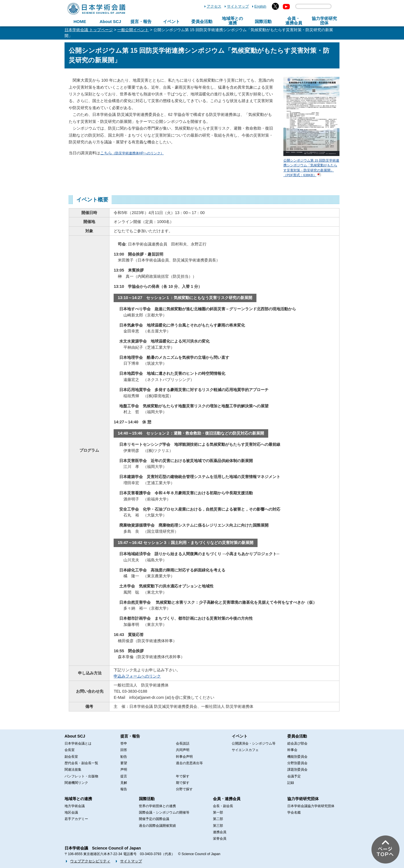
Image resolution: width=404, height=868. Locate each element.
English (260, 6)
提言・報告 (141, 21)
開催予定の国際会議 (154, 819)
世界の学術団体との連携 (157, 806)
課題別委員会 (297, 770)
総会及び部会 (297, 743)
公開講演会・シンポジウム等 (254, 743)
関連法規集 (73, 770)
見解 (124, 783)
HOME (80, 21)
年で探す (183, 776)
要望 (124, 763)
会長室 (70, 750)
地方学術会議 (75, 806)
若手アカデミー (76, 819)
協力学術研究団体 (303, 799)
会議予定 (294, 776)
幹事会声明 (184, 757)
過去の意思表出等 (189, 763)
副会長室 (71, 757)
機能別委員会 (297, 757)
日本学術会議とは (78, 743)
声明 (124, 770)
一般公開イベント (133, 30)
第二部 (218, 819)
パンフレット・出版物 (81, 776)
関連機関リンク (76, 783)
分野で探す (184, 789)
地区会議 (71, 812)
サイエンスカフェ (245, 750)
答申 (124, 743)
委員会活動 (202, 21)
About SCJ (110, 21)
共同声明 (183, 750)
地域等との (232, 21)
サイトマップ (238, 6)
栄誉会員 (220, 839)
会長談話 (183, 743)
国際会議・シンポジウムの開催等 (164, 812)
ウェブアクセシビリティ (90, 861)
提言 (124, 776)
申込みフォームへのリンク (137, 676)
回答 (124, 750)
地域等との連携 (78, 799)
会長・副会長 (223, 806)
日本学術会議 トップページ (89, 30)
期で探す (183, 783)
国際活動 (263, 21)
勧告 (124, 757)
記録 (291, 783)
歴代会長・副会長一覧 (81, 763)
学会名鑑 (294, 812)
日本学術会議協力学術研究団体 (311, 806)
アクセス (214, 6)
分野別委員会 (297, 763)
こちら (132, 153)
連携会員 (220, 832)
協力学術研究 (324, 21)
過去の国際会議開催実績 (157, 826)
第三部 (218, 826)
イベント (171, 21)
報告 (124, 789)
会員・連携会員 (227, 799)
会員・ (294, 21)
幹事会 (292, 750)
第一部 (218, 812)
